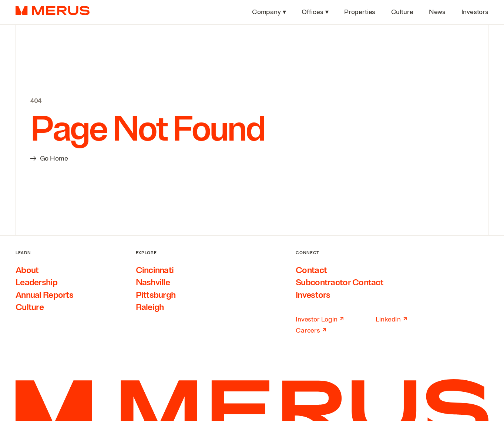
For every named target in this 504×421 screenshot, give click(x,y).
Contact (311, 270)
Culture (30, 307)
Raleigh (150, 307)
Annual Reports (44, 295)
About (27, 270)
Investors (313, 295)
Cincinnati (155, 270)
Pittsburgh (156, 295)
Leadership (36, 282)
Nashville (153, 282)
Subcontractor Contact (340, 282)
